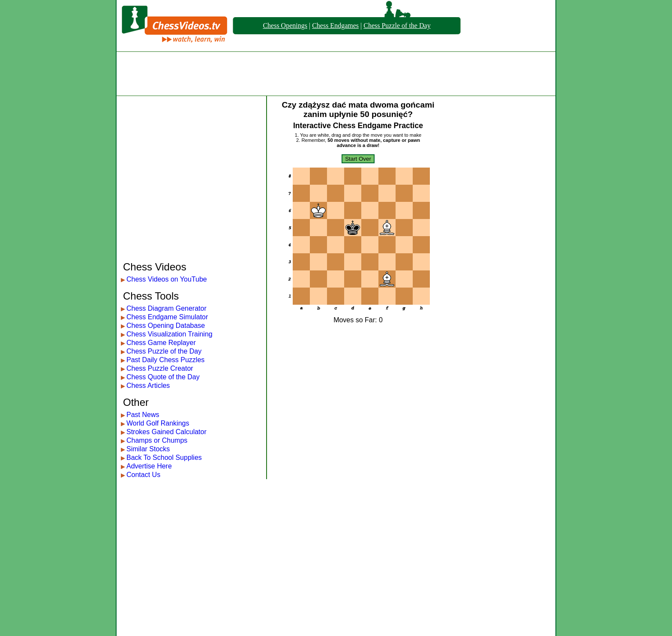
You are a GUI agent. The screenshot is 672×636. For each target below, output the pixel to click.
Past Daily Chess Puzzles (165, 360)
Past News (143, 415)
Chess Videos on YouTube (167, 279)
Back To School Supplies (164, 457)
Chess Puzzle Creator (160, 368)
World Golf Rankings (158, 423)
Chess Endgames (335, 25)
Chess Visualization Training (169, 334)
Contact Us (143, 475)
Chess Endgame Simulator (167, 317)
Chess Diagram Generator (166, 308)
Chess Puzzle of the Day (397, 25)
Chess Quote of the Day (163, 377)
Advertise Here (149, 466)
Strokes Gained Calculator (166, 432)
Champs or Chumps (157, 440)
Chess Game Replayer (161, 343)
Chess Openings (285, 25)
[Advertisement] (336, 74)
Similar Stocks (148, 449)
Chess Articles (148, 385)
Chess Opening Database (166, 325)
